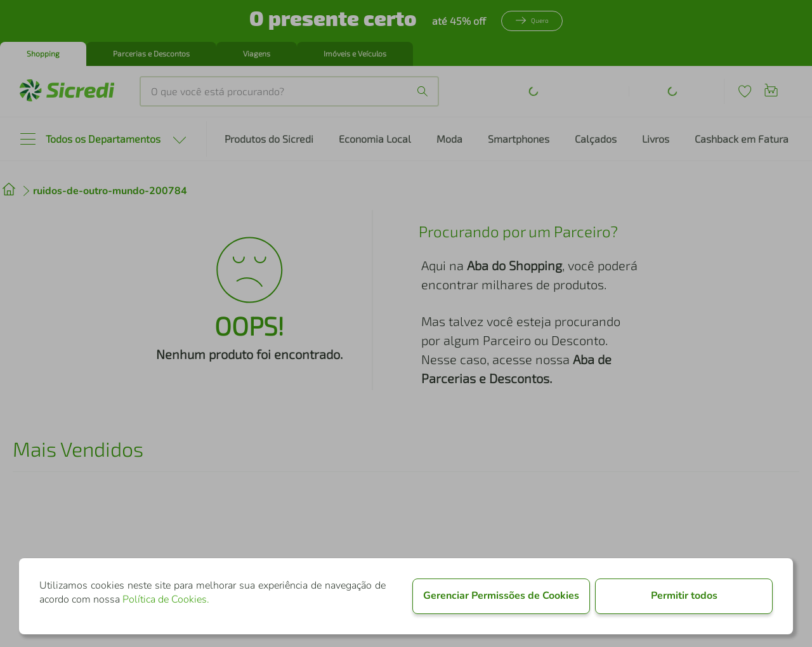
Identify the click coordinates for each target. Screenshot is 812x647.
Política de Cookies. (166, 599)
